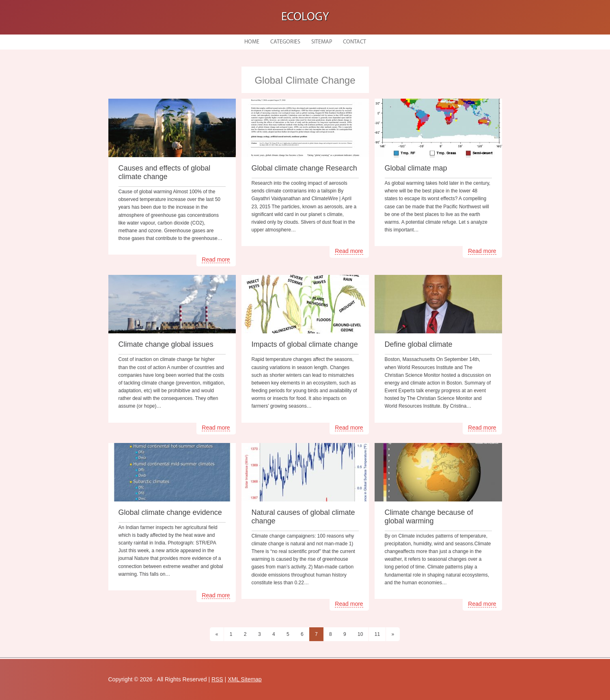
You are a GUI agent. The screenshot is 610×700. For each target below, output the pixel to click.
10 (360, 634)
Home (252, 42)
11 (377, 634)
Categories (285, 42)
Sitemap (322, 42)
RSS (217, 679)
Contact (355, 42)
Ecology (305, 17)
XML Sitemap (245, 679)
